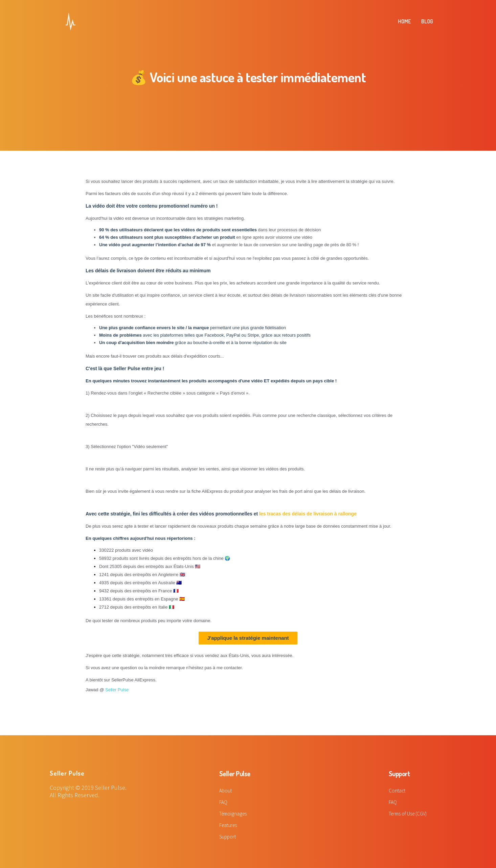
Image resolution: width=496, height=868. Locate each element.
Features (229, 824)
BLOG (427, 21)
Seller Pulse (117, 690)
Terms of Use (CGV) (409, 813)
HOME (404, 21)
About (226, 790)
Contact (398, 790)
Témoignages (234, 813)
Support (228, 835)
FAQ (223, 802)
